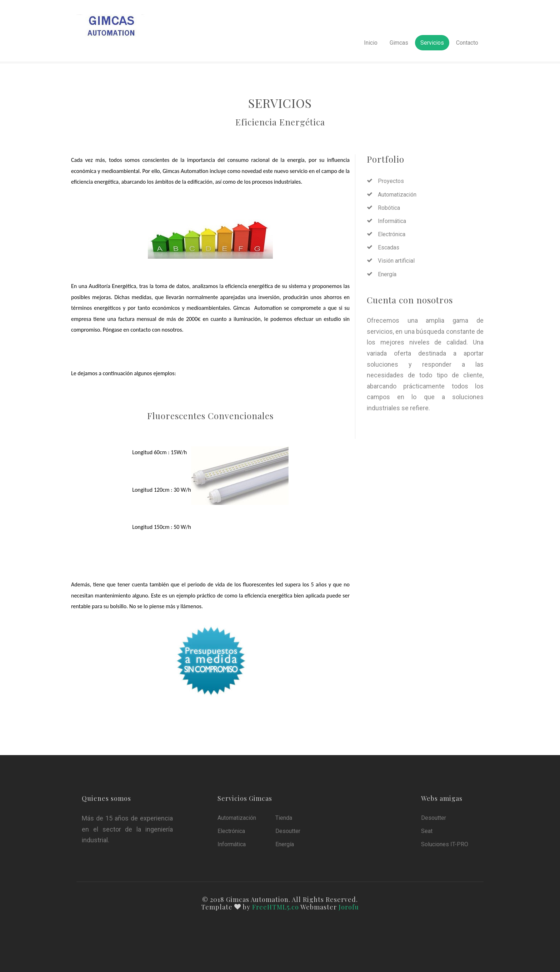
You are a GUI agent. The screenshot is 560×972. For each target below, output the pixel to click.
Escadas (389, 247)
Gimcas (399, 43)
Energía (387, 274)
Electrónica (392, 234)
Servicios (432, 43)
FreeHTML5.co (276, 907)
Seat (427, 831)
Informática (392, 221)
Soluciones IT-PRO (445, 844)
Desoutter (288, 831)
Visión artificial (396, 261)
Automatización (397, 195)
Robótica (389, 208)
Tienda (284, 818)
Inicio (371, 43)
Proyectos (391, 181)
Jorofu (349, 907)
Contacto (467, 43)
